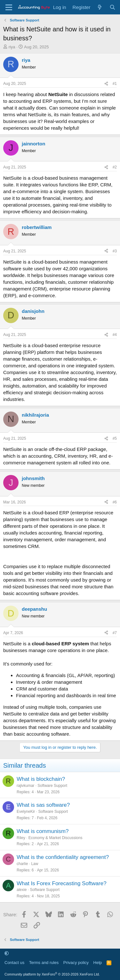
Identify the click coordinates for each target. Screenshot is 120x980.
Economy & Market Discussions (56, 838)
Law (35, 864)
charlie (22, 864)
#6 (115, 502)
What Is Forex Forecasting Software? (62, 883)
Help (98, 963)
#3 (115, 251)
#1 (115, 84)
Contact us (14, 963)
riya (12, 47)
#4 (115, 335)
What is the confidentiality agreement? (63, 857)
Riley (21, 838)
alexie (22, 890)
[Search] (112, 7)
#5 (115, 438)
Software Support (52, 786)
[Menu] (9, 7)
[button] (7, 953)
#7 (115, 633)
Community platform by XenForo (52, 974)
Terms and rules (44, 963)
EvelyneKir (26, 812)
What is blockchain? (41, 779)
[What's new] (100, 7)
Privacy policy (76, 963)
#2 (115, 167)
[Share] (106, 84)
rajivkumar (25, 786)
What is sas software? (43, 805)
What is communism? (43, 831)
